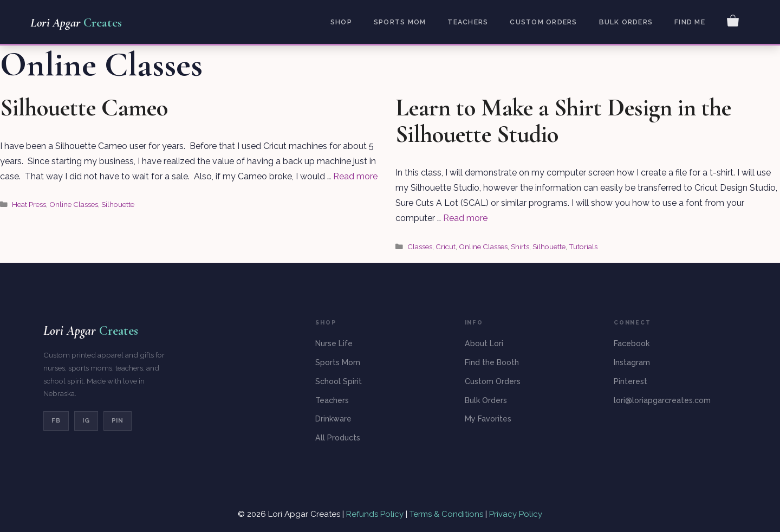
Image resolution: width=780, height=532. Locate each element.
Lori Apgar (76, 23)
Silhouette (118, 204)
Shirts (520, 246)
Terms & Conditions (446, 514)
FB (56, 420)
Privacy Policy (516, 514)
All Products (338, 438)
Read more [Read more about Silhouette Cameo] (355, 176)
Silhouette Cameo (84, 108)
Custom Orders (543, 22)
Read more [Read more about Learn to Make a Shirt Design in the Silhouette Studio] (465, 218)
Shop (341, 22)
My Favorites (488, 419)
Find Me (690, 22)
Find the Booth (492, 362)
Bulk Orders (626, 22)
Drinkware (333, 419)
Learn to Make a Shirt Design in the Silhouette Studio (563, 121)
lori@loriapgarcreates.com (662, 400)
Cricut (446, 246)
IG (86, 420)
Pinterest (630, 381)
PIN (118, 420)
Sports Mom (400, 22)
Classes (420, 246)
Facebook (632, 343)
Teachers (468, 22)
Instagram (632, 362)
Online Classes (74, 204)
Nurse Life (334, 343)
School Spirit (339, 381)
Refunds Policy (376, 514)
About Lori (484, 343)
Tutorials (583, 246)
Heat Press (29, 204)
